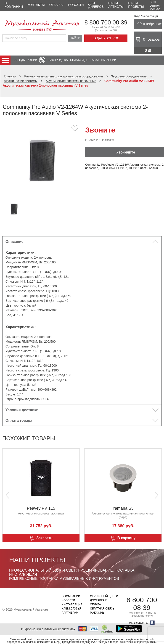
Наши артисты (116, 5)
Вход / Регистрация (146, 16)
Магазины (98, 613)
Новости (76, 5)
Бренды (20, 60)
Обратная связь (102, 609)
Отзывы (56, 5)
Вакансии (109, 60)
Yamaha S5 (123, 508)
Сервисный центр (104, 596)
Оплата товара (19, 420)
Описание (14, 242)
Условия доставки (22, 410)
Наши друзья (71, 609)
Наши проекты (136, 5)
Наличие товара (100, 140)
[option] (42, 160)
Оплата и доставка (85, 60)
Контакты (36, 5)
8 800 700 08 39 (106, 22)
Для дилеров (96, 5)
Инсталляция (72, 604)
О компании (14, 5)
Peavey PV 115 (41, 508)
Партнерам (70, 613)
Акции (32, 60)
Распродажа (58, 60)
